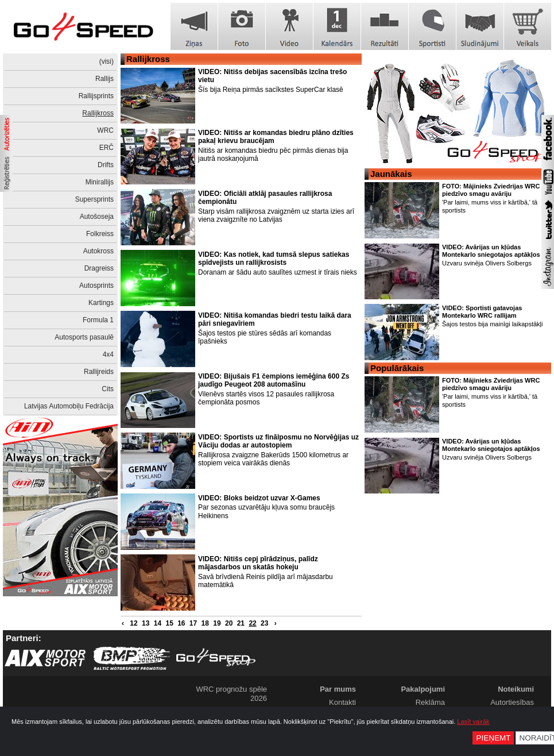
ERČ (106, 148)
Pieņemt (493, 738)
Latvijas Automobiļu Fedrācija (69, 406)
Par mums (338, 689)
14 (158, 623)
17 (193, 623)
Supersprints (94, 199)
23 (264, 623)
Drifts (106, 165)
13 (146, 623)
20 (229, 623)
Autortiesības (512, 702)
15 (169, 623)
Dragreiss (99, 268)
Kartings (101, 303)
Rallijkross (98, 113)
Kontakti (342, 702)
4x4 (108, 354)
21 (241, 623)
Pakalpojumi (423, 689)
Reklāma (430, 702)
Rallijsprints (96, 96)
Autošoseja (97, 217)
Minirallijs (100, 182)
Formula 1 (98, 320)
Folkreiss (100, 234)
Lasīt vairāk (473, 722)
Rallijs (104, 79)
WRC (105, 130)
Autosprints (96, 286)
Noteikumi (516, 689)
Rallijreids (99, 372)
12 (133, 623)
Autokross (98, 251)
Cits (108, 389)
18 (205, 623)
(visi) (106, 61)
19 (217, 623)
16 (181, 623)
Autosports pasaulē (84, 337)
